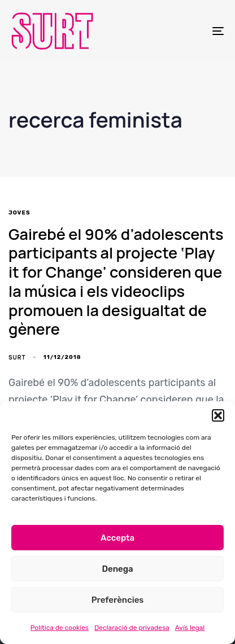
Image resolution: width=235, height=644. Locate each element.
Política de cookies (60, 628)
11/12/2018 (62, 357)
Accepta (117, 538)
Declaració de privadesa (132, 628)
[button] (218, 415)
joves (19, 213)
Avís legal (190, 628)
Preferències (118, 600)
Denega (117, 569)
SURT (17, 357)
